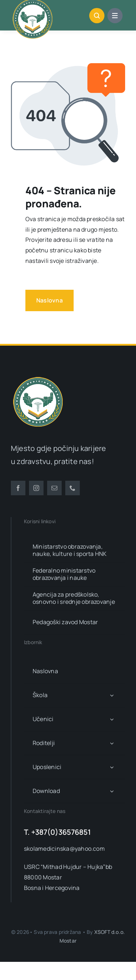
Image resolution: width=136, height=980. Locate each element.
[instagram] (36, 488)
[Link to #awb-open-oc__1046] (97, 16)
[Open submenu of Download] (112, 791)
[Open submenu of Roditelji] (112, 743)
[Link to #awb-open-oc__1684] (115, 16)
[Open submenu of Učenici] (112, 719)
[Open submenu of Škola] (112, 695)
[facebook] (18, 488)
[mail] (54, 488)
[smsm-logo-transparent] (38, 378)
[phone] (73, 488)
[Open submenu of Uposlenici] (112, 767)
